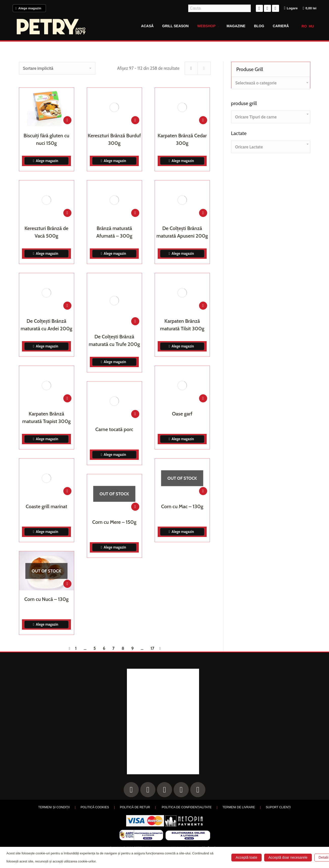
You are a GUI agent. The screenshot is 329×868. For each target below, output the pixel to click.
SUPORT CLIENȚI (278, 807)
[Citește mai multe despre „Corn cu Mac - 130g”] (203, 491)
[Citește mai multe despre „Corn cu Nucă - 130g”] (67, 584)
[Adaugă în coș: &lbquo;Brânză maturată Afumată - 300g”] (135, 213)
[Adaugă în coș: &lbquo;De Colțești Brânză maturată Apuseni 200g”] (203, 213)
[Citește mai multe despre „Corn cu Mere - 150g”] (135, 507)
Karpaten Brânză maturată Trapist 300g (46, 417)
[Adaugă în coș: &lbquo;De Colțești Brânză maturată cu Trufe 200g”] (135, 321)
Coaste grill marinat (47, 506)
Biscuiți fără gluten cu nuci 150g (46, 139)
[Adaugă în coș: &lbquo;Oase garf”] (203, 398)
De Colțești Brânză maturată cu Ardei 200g (46, 325)
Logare (291, 8)
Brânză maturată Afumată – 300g (114, 232)
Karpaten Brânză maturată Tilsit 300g (182, 325)
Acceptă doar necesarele (288, 857)
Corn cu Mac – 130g (182, 506)
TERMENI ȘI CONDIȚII (54, 807)
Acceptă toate (246, 857)
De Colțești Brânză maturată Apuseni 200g (182, 232)
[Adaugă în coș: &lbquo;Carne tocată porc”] (135, 414)
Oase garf (182, 414)
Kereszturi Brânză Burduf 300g (114, 139)
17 (153, 648)
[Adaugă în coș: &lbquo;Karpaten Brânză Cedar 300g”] (203, 120)
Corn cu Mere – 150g (114, 522)
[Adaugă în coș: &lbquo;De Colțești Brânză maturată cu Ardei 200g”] (67, 306)
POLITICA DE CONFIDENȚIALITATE (187, 807)
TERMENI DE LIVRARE (239, 807)
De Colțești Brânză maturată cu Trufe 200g (114, 340)
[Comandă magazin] (57, 68)
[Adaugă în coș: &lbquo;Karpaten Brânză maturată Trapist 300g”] (67, 398)
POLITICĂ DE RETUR (135, 807)
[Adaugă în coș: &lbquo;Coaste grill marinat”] (67, 491)
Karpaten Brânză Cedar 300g (182, 139)
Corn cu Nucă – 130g (46, 599)
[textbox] (256, 83)
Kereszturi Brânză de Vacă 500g (46, 232)
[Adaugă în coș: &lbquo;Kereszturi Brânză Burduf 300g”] (135, 120)
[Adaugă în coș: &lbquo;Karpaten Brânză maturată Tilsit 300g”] (203, 306)
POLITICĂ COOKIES (95, 807)
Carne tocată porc (114, 429)
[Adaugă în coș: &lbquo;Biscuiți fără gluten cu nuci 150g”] (67, 120)
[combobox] (271, 83)
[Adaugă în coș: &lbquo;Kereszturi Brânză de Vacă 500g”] (67, 213)
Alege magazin (29, 8)
